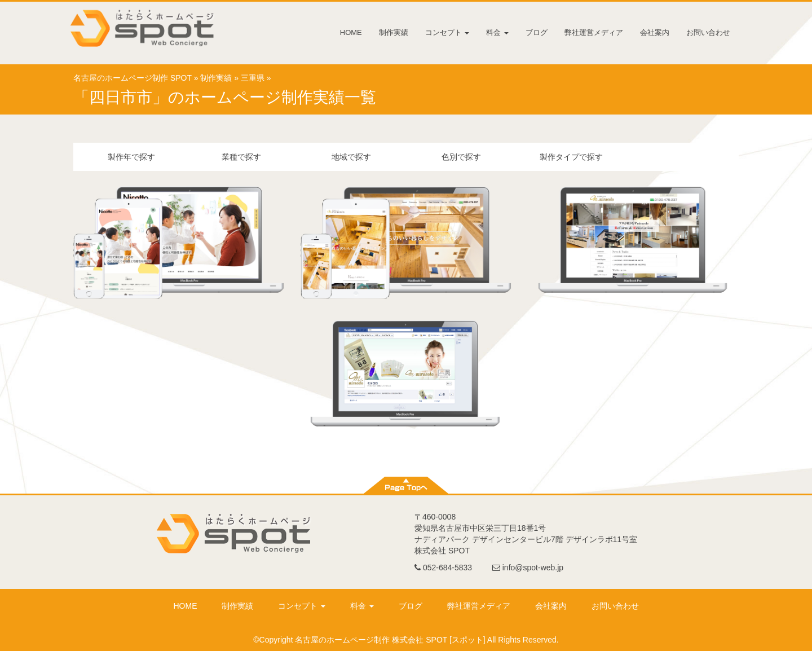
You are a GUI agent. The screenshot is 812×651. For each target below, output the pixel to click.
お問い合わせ (708, 32)
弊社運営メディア (594, 32)
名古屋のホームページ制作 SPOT (133, 78)
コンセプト (447, 32)
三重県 (253, 78)
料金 (497, 32)
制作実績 (394, 32)
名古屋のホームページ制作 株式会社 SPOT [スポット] (390, 640)
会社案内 (655, 32)
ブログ (537, 32)
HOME (351, 32)
